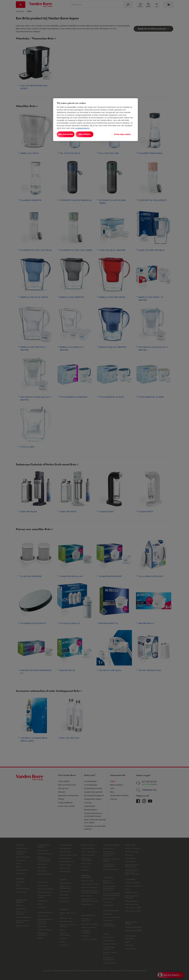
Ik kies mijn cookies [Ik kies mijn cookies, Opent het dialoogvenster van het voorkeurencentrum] (123, 134)
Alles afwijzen (90, 134)
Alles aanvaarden (68, 134)
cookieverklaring (82, 128)
